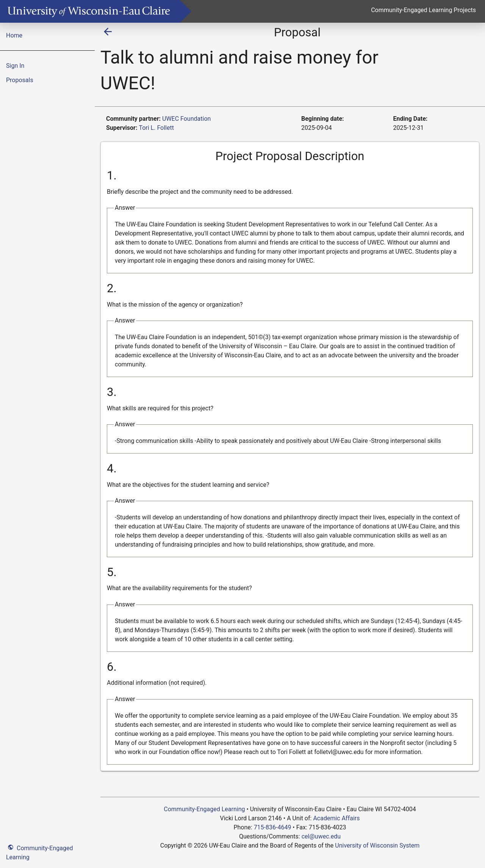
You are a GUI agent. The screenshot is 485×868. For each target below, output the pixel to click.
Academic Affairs (336, 818)
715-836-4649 (273, 827)
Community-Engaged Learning (39, 852)
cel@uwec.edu (321, 836)
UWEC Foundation (186, 119)
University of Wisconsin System (377, 845)
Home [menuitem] (14, 35)
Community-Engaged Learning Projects (423, 10)
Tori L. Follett (156, 128)
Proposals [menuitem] (20, 80)
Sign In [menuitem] (15, 66)
